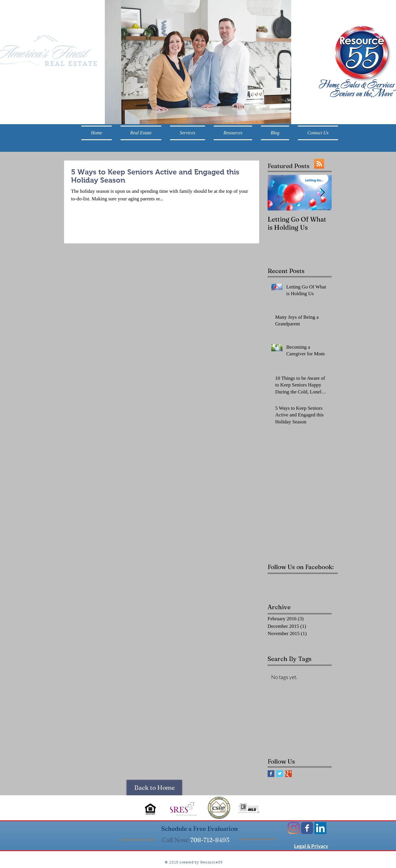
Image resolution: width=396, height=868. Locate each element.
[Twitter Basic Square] (280, 774)
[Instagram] (294, 828)
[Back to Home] (154, 788)
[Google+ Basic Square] (288, 774)
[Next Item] (322, 193)
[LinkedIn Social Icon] (320, 828)
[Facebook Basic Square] (271, 774)
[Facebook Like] (304, 584)
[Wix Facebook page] (307, 828)
